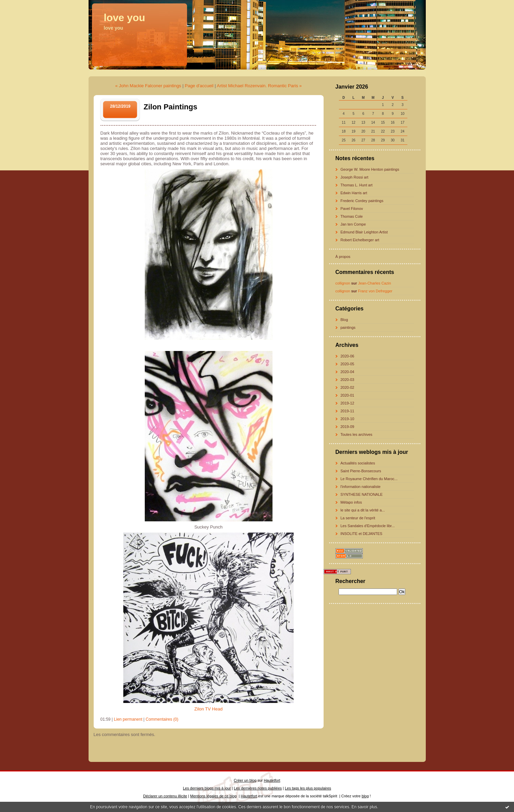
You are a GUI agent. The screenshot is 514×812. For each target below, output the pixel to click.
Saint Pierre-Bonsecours (361, 471)
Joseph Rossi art (355, 177)
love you (125, 18)
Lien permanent (128, 719)
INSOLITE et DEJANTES (362, 534)
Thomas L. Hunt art (357, 185)
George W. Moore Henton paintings (370, 169)
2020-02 (347, 387)
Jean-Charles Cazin (375, 283)
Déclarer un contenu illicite (165, 796)
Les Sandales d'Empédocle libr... (368, 526)
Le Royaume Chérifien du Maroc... (369, 479)
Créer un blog (245, 780)
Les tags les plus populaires (308, 788)
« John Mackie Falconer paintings (148, 86)
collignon (343, 283)
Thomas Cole (352, 216)
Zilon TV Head (209, 709)
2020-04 (347, 372)
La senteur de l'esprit (358, 518)
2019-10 (347, 419)
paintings (348, 327)
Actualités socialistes (358, 463)
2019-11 (347, 411)
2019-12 (347, 403)
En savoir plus (364, 807)
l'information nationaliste (361, 487)
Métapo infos (351, 502)
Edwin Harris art (354, 193)
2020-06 (347, 356)
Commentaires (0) (162, 719)
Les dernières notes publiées (258, 788)
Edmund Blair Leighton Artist (364, 232)
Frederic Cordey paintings (362, 201)
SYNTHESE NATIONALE (362, 494)
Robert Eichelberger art (360, 240)
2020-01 (347, 395)
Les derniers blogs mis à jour (207, 788)
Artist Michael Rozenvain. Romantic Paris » (259, 86)
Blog (344, 320)
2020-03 (347, 380)
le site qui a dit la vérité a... (363, 510)
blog (365, 796)
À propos (343, 257)
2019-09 (347, 427)
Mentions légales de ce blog (213, 796)
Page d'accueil (199, 86)
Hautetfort (272, 780)
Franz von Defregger (375, 291)
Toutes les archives (357, 434)
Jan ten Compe (353, 224)
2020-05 (347, 364)
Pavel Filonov (352, 209)
